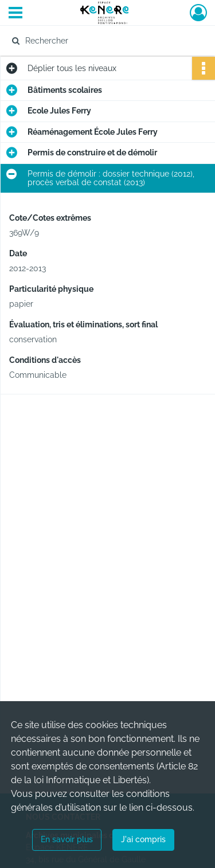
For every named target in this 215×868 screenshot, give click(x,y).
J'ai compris (143, 839)
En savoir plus (67, 839)
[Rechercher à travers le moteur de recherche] (106, 41)
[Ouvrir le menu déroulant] (15, 14)
